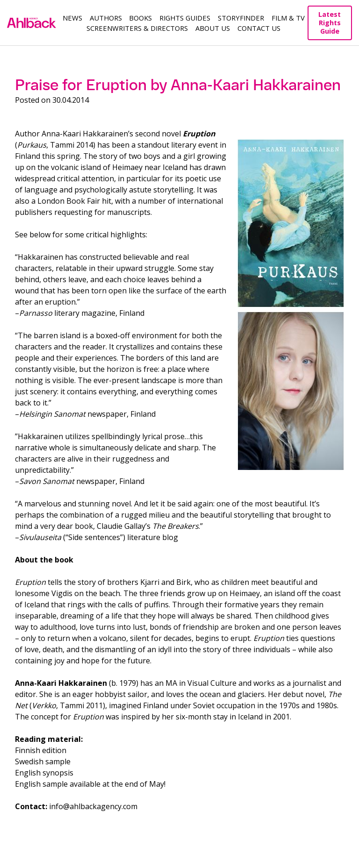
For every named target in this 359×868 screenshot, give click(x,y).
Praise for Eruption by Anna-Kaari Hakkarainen (178, 85)
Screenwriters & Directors (137, 28)
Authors (106, 18)
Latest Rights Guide (330, 23)
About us (213, 28)
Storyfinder (241, 18)
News (72, 18)
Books (140, 18)
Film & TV (288, 18)
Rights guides (185, 18)
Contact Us (259, 28)
